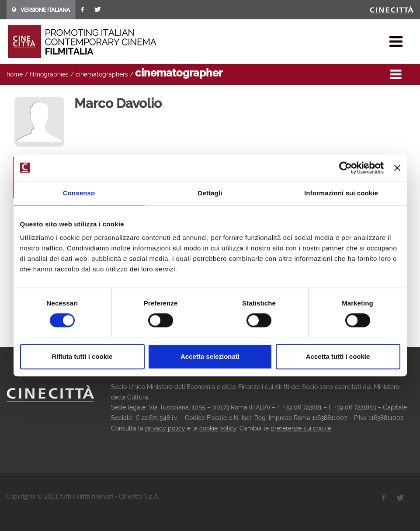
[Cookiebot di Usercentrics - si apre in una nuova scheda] (345, 168)
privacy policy (165, 428)
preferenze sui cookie (301, 428)
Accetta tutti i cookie (338, 356)
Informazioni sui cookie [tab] (341, 193)
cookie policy (218, 428)
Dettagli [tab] (210, 193)
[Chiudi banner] (397, 168)
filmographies (49, 74)
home (15, 74)
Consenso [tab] (79, 193)
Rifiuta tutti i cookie (82, 356)
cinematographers (102, 74)
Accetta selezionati (210, 356)
